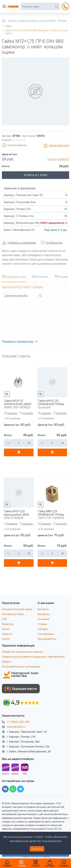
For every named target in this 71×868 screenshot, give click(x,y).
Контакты (43, 609)
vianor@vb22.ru (16, 727)
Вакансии (8, 624)
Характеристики (59, 145)
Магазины (44, 614)
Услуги (6, 639)
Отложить (28, 413)
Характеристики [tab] (16, 277)
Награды (43, 629)
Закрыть (37, 849)
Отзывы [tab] (63, 277)
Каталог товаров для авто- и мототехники (32, 20)
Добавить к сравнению (22, 243)
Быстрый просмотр (7, 394)
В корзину (19, 452)
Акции (6, 629)
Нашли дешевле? (58, 159)
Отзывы (42, 624)
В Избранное (54, 242)
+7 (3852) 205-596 (18, 722)
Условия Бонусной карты (17, 609)
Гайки (8, 26)
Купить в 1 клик (36, 175)
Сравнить (12, 413)
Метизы (62, 20)
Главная (4, 21)
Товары (21, 863)
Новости (7, 634)
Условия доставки (13, 614)
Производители (47, 639)
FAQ (4, 619)
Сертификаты (46, 634)
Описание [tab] (42, 277)
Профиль (64, 866)
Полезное (43, 619)
